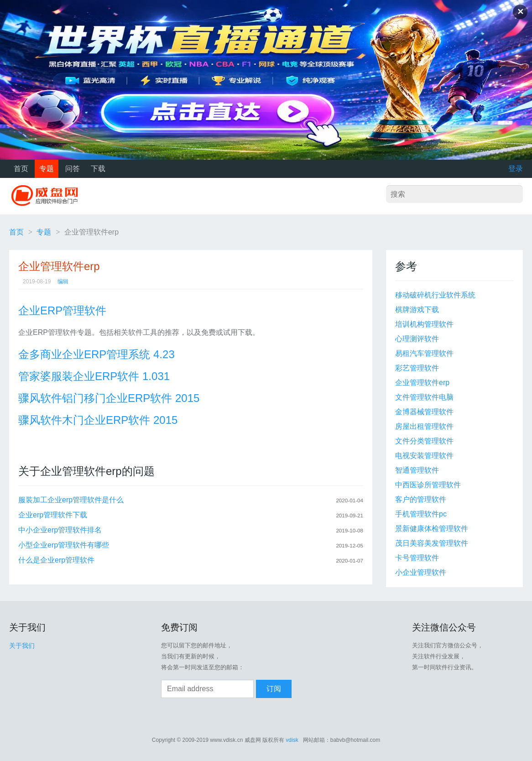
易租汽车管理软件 (424, 353)
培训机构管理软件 (424, 324)
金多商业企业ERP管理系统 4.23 (96, 354)
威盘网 (48, 196)
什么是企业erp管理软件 (56, 560)
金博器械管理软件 (424, 412)
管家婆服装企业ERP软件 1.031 (94, 376)
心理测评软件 (417, 339)
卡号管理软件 (417, 558)
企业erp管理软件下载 (53, 515)
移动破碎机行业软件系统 (435, 295)
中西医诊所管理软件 (428, 485)
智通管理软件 (417, 470)
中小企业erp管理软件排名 (60, 530)
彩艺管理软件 (417, 368)
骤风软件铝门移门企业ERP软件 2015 (109, 398)
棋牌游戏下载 (417, 310)
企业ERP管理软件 (62, 310)
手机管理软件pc (421, 514)
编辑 (63, 281)
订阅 (274, 689)
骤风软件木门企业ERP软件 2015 (98, 420)
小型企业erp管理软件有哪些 (64, 545)
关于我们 (22, 646)
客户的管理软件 (421, 499)
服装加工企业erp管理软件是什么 (71, 500)
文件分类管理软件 (424, 441)
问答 (73, 169)
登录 (516, 169)
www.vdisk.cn (226, 740)
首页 (21, 169)
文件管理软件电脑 (424, 397)
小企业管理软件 (421, 572)
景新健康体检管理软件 (432, 529)
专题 (47, 169)
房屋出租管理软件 (424, 426)
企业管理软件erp (422, 383)
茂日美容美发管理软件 (432, 543)
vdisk (292, 740)
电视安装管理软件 (424, 456)
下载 (98, 169)
